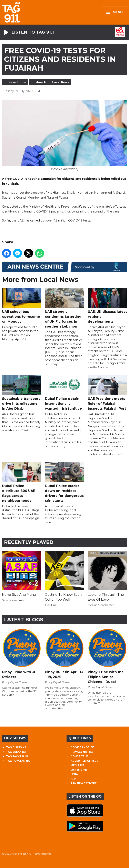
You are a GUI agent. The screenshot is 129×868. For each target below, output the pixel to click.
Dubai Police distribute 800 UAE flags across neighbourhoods (22, 482)
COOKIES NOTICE (82, 747)
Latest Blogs (24, 620)
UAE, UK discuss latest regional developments (107, 306)
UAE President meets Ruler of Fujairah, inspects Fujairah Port (107, 393)
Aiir (25, 854)
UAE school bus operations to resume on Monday (22, 306)
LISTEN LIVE (79, 770)
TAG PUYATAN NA (18, 761)
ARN (73, 779)
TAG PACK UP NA (17, 756)
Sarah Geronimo (13, 600)
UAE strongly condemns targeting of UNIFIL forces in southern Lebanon (64, 308)
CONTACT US (80, 756)
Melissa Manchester (101, 605)
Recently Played (29, 542)
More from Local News (52, 82)
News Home (17, 82)
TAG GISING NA (16, 747)
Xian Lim (50, 605)
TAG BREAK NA (16, 752)
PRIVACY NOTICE (82, 752)
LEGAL (75, 774)
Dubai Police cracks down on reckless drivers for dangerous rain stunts (64, 482)
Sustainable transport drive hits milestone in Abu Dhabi (22, 393)
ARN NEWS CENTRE (84, 783)
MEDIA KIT (78, 765)
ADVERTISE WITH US (84, 761)
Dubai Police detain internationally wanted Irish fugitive (64, 393)
